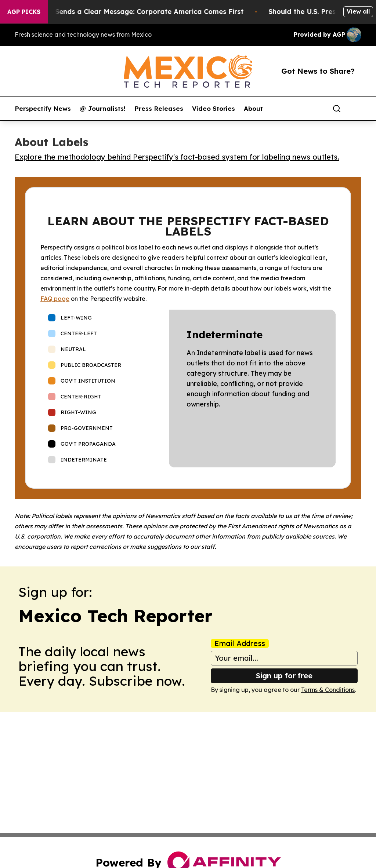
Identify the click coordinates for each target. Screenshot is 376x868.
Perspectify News (43, 109)
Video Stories (214, 109)
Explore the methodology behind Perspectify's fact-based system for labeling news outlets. (177, 157)
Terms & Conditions (328, 690)
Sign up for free (284, 676)
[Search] (337, 109)
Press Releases (159, 109)
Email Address (240, 643)
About (253, 109)
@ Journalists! (103, 109)
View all (358, 11)
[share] (356, 109)
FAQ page (55, 299)
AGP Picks (24, 12)
